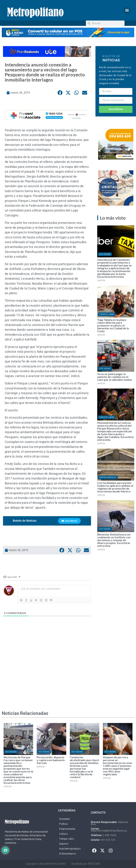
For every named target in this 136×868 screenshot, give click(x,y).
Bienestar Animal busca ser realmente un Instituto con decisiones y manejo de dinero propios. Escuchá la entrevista (114, 540)
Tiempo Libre (107, 314)
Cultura (63, 834)
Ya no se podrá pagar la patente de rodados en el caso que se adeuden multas (115, 377)
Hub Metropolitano (70, 849)
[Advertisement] (47, 672)
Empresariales (108, 477)
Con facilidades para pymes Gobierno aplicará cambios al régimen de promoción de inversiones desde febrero (115, 487)
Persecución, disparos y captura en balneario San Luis (51, 760)
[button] (127, 10)
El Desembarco (68, 854)
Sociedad (105, 254)
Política (63, 824)
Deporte (64, 844)
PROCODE (94, 864)
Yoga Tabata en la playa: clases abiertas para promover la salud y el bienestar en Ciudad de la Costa (113, 325)
